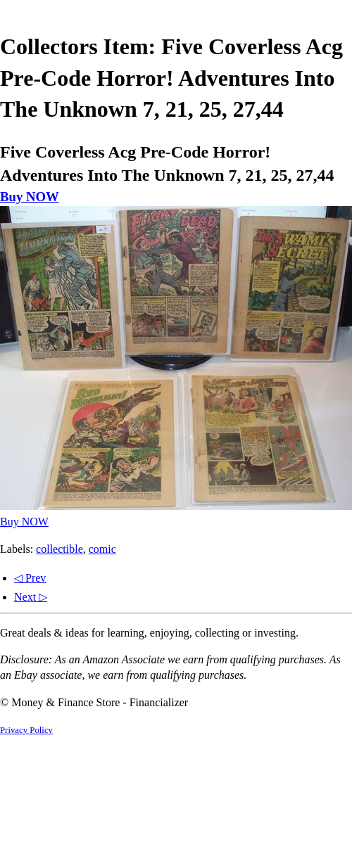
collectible (59, 549)
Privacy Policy (26, 730)
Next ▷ (31, 597)
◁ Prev (30, 578)
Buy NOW (30, 197)
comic (102, 549)
